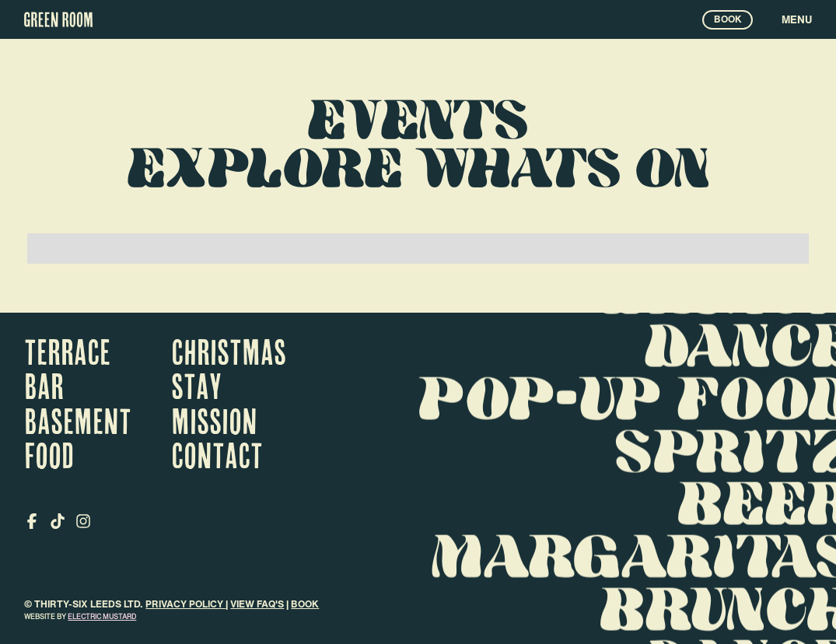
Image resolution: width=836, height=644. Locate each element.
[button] (782, 19)
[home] (58, 19)
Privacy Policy (185, 604)
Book (305, 604)
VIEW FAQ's (257, 604)
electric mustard (102, 616)
